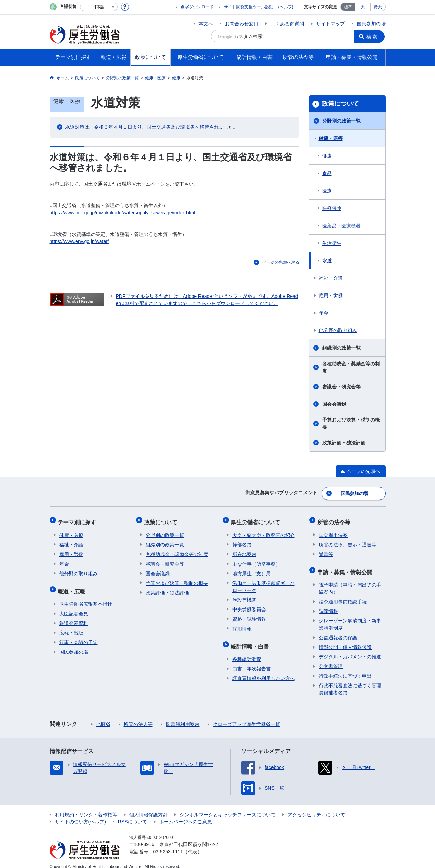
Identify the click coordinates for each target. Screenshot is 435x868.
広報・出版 (71, 625)
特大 (378, 7)
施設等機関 (244, 595)
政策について (340, 104)
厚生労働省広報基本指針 (86, 596)
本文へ (206, 24)
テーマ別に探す (78, 519)
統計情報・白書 (252, 640)
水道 (327, 261)
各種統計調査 (247, 652)
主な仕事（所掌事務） (256, 559)
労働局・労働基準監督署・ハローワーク (264, 582)
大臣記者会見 (74, 606)
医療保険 (332, 208)
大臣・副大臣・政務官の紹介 (264, 531)
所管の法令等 (335, 519)
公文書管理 (331, 659)
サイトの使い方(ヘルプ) (80, 814)
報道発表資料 (74, 616)
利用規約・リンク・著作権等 (86, 807)
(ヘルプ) (286, 7)
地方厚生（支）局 (252, 569)
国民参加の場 (371, 24)
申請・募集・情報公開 (346, 566)
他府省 (103, 717)
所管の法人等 (138, 717)
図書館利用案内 (183, 717)
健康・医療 (331, 138)
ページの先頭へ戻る (281, 262)
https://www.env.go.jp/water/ (79, 241)
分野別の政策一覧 (341, 121)
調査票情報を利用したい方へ (264, 671)
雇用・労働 (331, 295)
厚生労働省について (257, 519)
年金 (324, 313)
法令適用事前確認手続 (343, 594)
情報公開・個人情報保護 (345, 640)
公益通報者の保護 (338, 630)
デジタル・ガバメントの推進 (350, 649)
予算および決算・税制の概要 (351, 423)
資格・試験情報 (249, 615)
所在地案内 (244, 550)
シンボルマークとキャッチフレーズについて (228, 807)
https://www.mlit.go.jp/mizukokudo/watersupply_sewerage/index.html (123, 213)
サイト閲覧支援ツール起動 (249, 7)
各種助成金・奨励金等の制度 (351, 367)
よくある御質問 (287, 24)
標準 (348, 7)
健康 (327, 156)
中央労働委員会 (249, 605)
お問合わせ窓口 (242, 24)
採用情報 (242, 624)
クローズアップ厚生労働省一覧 (246, 717)
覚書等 (326, 550)
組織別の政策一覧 (341, 348)
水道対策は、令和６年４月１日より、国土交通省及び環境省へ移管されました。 (152, 127)
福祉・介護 (331, 278)
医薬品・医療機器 (341, 226)
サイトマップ (330, 24)
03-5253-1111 (168, 844)
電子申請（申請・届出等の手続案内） (350, 581)
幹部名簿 (242, 540)
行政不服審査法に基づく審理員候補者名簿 (350, 682)
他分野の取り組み (338, 330)
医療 (327, 191)
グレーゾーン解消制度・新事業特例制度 (350, 617)
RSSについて (132, 814)
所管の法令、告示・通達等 (348, 540)
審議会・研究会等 (341, 387)
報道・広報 (73, 585)
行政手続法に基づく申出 (345, 668)
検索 (373, 36)
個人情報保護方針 (148, 807)
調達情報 (328, 604)
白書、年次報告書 (252, 661)
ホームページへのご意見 (185, 814)
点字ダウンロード (197, 7)
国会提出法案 (333, 531)
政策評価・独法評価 (344, 443)
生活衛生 (332, 243)
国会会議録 (334, 404)
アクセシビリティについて (316, 807)
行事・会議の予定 (78, 635)
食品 (327, 173)
